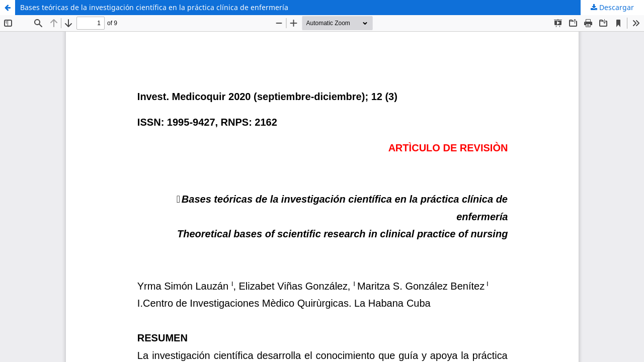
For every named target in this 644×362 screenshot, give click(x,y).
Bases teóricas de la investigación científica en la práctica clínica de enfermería (154, 7)
